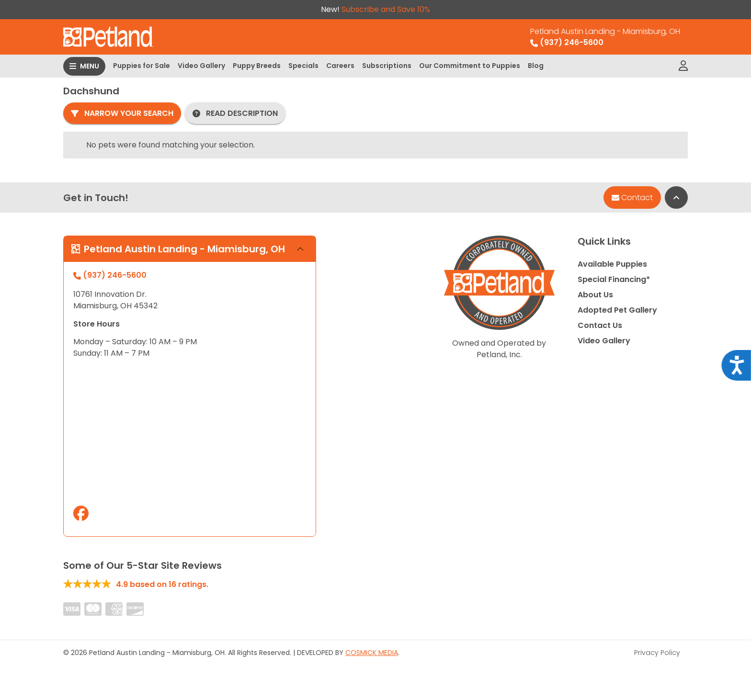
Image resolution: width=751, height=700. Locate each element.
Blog (536, 66)
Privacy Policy (657, 653)
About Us (595, 295)
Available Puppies (612, 264)
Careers (340, 66)
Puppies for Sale (142, 66)
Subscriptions (387, 66)
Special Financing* (614, 279)
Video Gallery (201, 66)
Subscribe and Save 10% (386, 9)
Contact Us (600, 325)
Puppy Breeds (257, 66)
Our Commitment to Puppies (470, 66)
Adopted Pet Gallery (617, 310)
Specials (303, 66)
